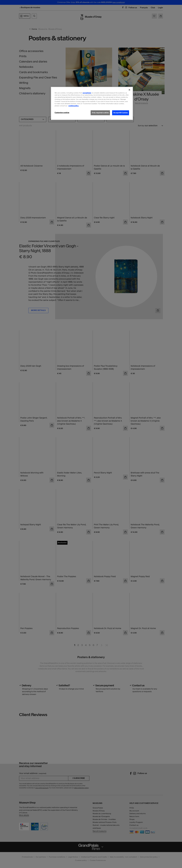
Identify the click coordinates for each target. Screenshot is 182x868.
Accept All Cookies (121, 113)
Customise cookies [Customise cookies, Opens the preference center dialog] (62, 113)
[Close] (129, 90)
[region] (92, 103)
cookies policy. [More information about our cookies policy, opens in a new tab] (74, 106)
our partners (87, 93)
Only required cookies (100, 113)
